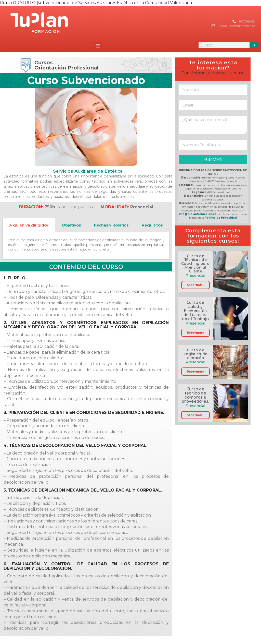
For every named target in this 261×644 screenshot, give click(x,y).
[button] (98, 46)
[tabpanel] (86, 246)
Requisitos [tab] (152, 225)
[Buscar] (254, 45)
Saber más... (195, 285)
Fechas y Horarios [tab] (111, 225)
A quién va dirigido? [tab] (29, 225)
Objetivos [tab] (71, 225)
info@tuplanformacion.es (198, 214)
